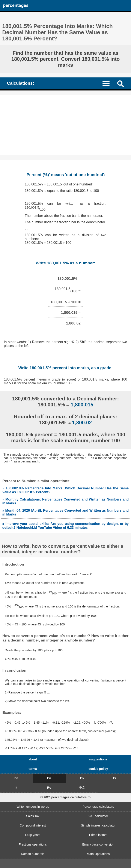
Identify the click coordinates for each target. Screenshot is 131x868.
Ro (49, 788)
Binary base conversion (98, 844)
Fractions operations (33, 844)
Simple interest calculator (98, 825)
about (33, 759)
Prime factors (98, 835)
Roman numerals (33, 854)
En (49, 778)
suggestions (98, 759)
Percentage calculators (98, 807)
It (16, 788)
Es (82, 778)
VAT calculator (98, 816)
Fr (114, 778)
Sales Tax (33, 816)
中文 (82, 788)
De (16, 778)
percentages (16, 5)
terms (33, 769)
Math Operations (98, 854)
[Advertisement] (65, 125)
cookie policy (98, 769)
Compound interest (33, 825)
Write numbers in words (33, 807)
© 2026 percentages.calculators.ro (66, 797)
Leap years (33, 835)
